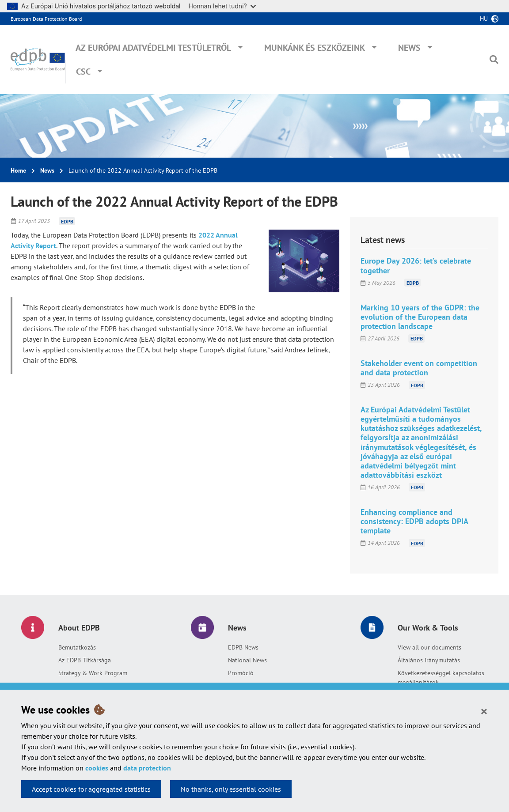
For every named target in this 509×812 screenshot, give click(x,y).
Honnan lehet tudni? (222, 6)
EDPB (67, 221)
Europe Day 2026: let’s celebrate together (416, 265)
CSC (83, 72)
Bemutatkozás (77, 647)
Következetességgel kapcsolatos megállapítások (441, 678)
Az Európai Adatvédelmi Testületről (153, 48)
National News (247, 660)
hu (484, 19)
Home (18, 170)
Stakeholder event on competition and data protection (419, 368)
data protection (147, 768)
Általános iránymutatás (429, 660)
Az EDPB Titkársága (85, 660)
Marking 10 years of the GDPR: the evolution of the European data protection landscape (420, 317)
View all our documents (429, 647)
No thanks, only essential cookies (231, 789)
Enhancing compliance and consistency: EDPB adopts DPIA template (414, 521)
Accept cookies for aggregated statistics (91, 789)
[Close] (484, 711)
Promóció (241, 673)
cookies (97, 768)
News (409, 48)
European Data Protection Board (46, 19)
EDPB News (243, 647)
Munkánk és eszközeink (315, 48)
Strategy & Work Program (93, 673)
